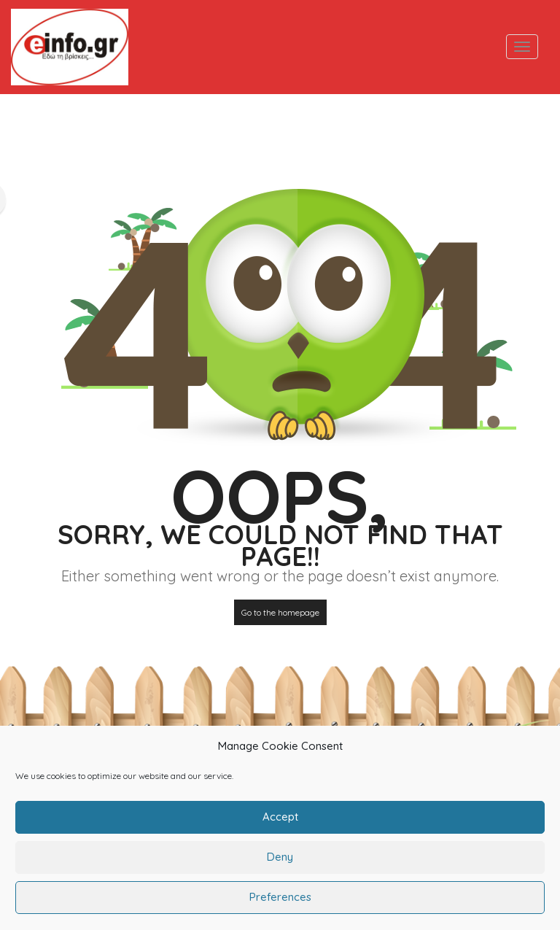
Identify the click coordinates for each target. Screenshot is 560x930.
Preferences (280, 906)
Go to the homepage (280, 612)
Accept (280, 825)
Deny (280, 865)
